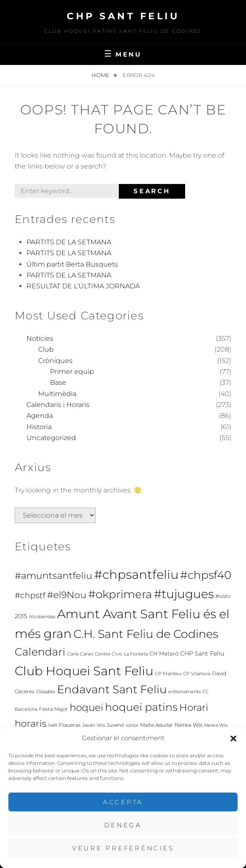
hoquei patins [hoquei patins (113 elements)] (141, 707)
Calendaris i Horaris (58, 405)
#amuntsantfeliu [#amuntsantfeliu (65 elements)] (54, 576)
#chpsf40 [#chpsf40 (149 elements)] (206, 575)
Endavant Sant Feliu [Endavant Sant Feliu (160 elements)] (112, 689)
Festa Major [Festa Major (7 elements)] (54, 709)
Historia (39, 427)
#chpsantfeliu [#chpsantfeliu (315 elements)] (136, 574)
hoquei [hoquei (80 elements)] (86, 707)
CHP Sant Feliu (123, 16)
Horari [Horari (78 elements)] (194, 707)
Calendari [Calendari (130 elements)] (40, 652)
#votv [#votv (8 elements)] (223, 596)
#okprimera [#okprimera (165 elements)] (120, 594)
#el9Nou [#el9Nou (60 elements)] (67, 595)
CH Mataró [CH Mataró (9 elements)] (164, 653)
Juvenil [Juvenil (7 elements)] (115, 725)
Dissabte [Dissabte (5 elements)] (46, 692)
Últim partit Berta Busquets (72, 264)
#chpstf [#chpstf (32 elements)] (30, 595)
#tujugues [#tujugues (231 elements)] (184, 594)
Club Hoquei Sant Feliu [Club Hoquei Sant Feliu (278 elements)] (84, 671)
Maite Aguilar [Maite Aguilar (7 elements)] (157, 725)
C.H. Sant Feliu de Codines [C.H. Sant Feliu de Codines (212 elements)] (146, 634)
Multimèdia (57, 394)
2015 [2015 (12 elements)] (21, 616)
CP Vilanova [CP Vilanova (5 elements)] (197, 674)
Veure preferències (123, 848)
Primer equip (72, 372)
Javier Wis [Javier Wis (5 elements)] (94, 725)
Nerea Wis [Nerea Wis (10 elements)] (188, 725)
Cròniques (55, 361)
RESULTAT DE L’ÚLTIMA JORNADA (83, 286)
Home (101, 75)
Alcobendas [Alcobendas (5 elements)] (42, 617)
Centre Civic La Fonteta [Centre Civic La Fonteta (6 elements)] (121, 654)
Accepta (123, 802)
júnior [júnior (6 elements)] (132, 725)
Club (46, 349)
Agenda (40, 416)
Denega (123, 825)
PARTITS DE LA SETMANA (69, 242)
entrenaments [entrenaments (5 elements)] (184, 692)
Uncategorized (51, 438)
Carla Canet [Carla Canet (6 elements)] (80, 654)
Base (58, 382)
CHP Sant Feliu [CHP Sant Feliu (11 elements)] (202, 653)
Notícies (40, 338)
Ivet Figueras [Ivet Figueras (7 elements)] (64, 725)
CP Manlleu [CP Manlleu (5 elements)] (168, 674)
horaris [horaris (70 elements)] (31, 723)
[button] (233, 738)
